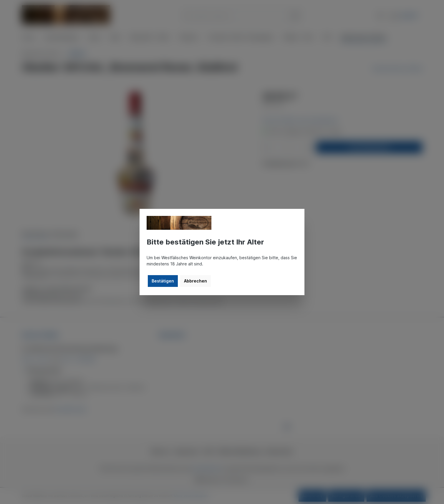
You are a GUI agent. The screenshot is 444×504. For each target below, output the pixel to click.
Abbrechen (196, 281)
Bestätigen (163, 281)
